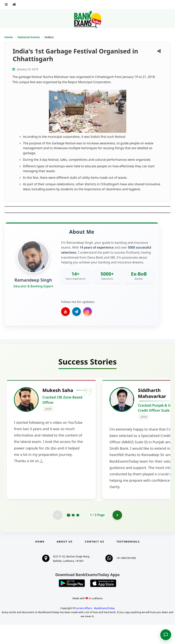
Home (9, 37)
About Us (65, 561)
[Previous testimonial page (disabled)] (58, 534)
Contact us (95, 561)
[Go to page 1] (68, 534)
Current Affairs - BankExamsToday (95, 627)
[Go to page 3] (78, 534)
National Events (29, 37)
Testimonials (128, 561)
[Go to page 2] (73, 534)
